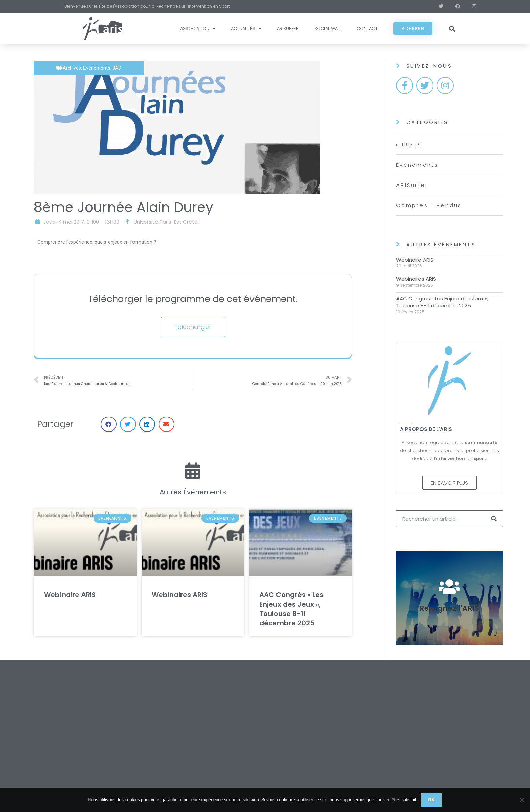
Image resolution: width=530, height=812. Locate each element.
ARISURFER (288, 29)
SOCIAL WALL (328, 29)
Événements (97, 68)
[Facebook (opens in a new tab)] (454, 6)
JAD (117, 68)
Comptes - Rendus (429, 205)
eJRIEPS (409, 144)
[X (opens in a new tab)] (437, 6)
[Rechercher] (494, 519)
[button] (452, 29)
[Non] (522, 800)
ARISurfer (412, 185)
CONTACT (367, 29)
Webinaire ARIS (70, 595)
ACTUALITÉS (246, 29)
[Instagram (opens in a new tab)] (469, 6)
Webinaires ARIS (179, 595)
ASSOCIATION (198, 29)
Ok (431, 800)
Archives (72, 68)
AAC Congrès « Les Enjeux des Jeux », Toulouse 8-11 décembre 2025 (291, 609)
